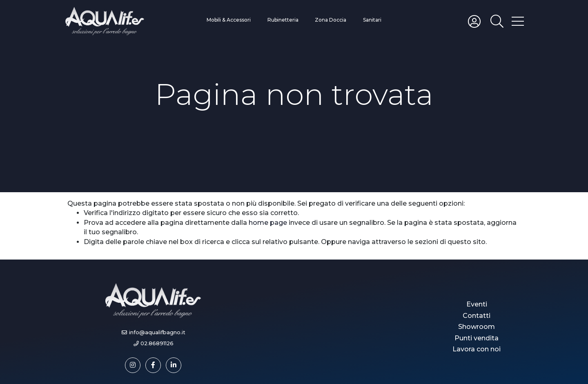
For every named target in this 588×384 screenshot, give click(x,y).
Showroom (477, 327)
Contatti (477, 316)
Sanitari (372, 20)
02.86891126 (157, 343)
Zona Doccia (331, 20)
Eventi (477, 304)
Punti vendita (477, 338)
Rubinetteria (283, 20)
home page (268, 223)
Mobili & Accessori (229, 20)
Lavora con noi (477, 349)
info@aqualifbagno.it (157, 332)
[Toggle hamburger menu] (518, 21)
